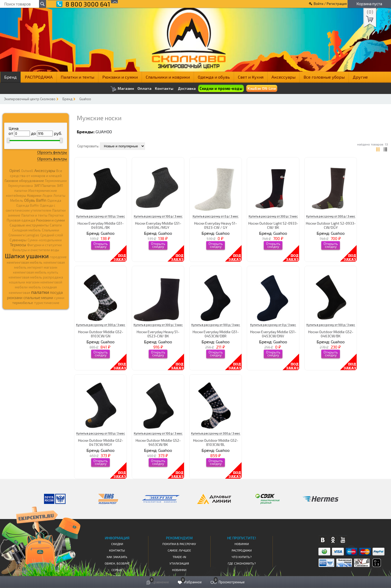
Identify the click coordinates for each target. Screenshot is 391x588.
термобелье (23, 303)
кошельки (17, 282)
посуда (56, 292)
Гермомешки (56, 181)
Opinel (15, 170)
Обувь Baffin (35, 200)
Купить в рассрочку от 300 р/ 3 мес (273, 216)
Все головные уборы (324, 77)
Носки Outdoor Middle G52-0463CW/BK (331, 334)
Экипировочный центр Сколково (30, 99)
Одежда (54, 200)
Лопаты (59, 195)
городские (58, 257)
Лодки (47, 195)
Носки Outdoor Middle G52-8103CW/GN (101, 334)
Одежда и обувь (214, 77)
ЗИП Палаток (45, 185)
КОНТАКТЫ (117, 550)
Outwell (27, 171)
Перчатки (56, 215)
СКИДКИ (117, 544)
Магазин (122, 89)
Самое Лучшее (179, 550)
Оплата (144, 88)
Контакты (164, 88)
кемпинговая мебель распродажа (36, 277)
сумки (59, 298)
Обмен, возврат (117, 563)
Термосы (18, 245)
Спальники (51, 230)
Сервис (117, 570)
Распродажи (242, 550)
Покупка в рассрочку (179, 544)
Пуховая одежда (21, 220)
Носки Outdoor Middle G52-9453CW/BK (158, 442)
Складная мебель (27, 230)
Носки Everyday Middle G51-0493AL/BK (101, 225)
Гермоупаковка (21, 186)
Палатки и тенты (77, 77)
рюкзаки (15, 298)
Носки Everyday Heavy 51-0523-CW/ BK (158, 334)
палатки (40, 292)
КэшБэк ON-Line (262, 88)
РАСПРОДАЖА (39, 77)
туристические (47, 303)
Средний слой (52, 235)
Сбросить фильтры (52, 152)
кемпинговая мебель (25, 262)
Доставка (187, 88)
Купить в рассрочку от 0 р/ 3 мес (216, 216)
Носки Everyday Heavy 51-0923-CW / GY (216, 225)
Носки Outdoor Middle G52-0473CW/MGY (101, 442)
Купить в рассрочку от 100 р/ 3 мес (101, 216)
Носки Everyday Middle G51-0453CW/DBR (216, 334)
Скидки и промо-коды (221, 88)
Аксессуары (283, 77)
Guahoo (85, 99)
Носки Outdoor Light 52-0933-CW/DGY (331, 225)
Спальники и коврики (168, 77)
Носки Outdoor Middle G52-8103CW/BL (216, 442)
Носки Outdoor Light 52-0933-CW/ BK (273, 225)
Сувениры (18, 240)
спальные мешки (38, 298)
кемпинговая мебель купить (36, 272)
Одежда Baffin (27, 205)
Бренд (10, 77)
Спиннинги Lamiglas (24, 235)
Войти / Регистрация (330, 4)
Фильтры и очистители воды (36, 250)
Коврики (34, 195)
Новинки (179, 570)
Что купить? (242, 557)
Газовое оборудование (24, 181)
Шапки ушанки (27, 256)
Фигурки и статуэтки (44, 245)
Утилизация (179, 563)
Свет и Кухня (251, 77)
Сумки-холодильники (45, 240)
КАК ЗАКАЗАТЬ (117, 557)
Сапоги (56, 225)
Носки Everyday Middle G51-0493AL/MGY (158, 225)
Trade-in (179, 557)
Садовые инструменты (29, 225)
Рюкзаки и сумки (120, 77)
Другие (360, 77)
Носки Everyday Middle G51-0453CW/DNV (273, 334)
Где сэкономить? (242, 563)
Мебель (17, 200)
